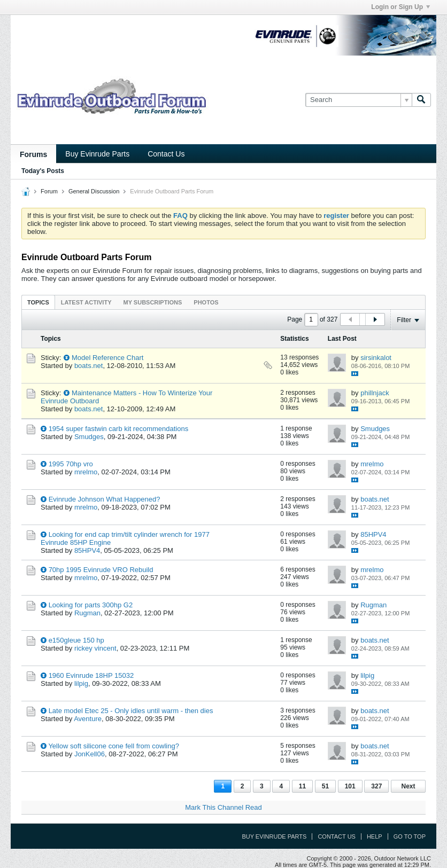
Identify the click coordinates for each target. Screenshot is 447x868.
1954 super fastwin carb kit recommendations (119, 429)
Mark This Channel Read (223, 807)
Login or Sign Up (400, 7)
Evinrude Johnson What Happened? (105, 499)
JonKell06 (90, 754)
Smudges (89, 437)
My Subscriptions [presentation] (153, 302)
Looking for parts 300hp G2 (91, 605)
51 (325, 786)
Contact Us (166, 154)
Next (408, 786)
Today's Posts (43, 171)
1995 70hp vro (71, 464)
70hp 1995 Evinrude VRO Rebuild (101, 570)
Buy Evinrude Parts (97, 154)
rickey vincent (95, 648)
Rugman (87, 613)
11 (302, 786)
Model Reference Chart (107, 358)
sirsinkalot (376, 358)
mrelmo (86, 472)
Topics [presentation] (38, 302)
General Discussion (94, 191)
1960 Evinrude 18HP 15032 (91, 675)
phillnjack (375, 393)
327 (376, 786)
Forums (33, 154)
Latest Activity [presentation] (86, 302)
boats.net (89, 366)
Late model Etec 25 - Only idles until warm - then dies (131, 711)
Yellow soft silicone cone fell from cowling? (113, 746)
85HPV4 (87, 550)
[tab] (38, 302)
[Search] (359, 100)
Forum (49, 191)
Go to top (410, 836)
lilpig (81, 683)
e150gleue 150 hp (76, 640)
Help (375, 836)
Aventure (88, 719)
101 (350, 786)
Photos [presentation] (206, 302)
